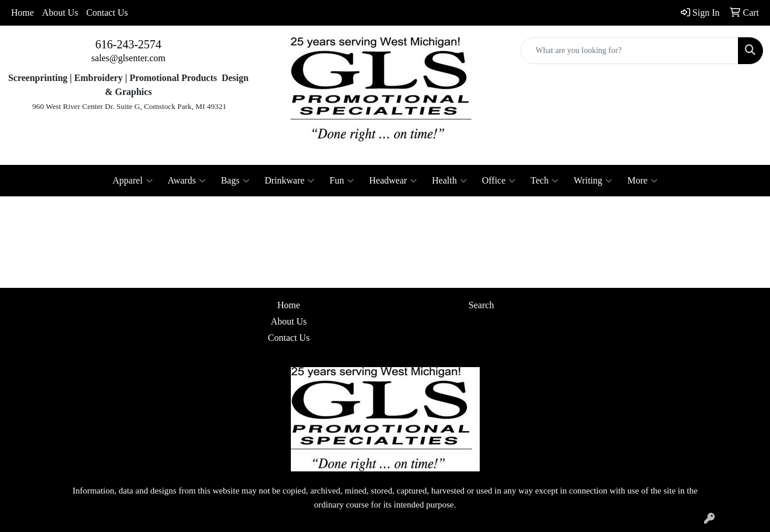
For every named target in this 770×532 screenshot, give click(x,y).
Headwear (393, 181)
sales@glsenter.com (129, 58)
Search (481, 305)
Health (449, 181)
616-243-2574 (129, 44)
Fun (342, 181)
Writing (593, 181)
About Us (60, 13)
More (642, 181)
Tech (544, 181)
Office (499, 181)
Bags (235, 181)
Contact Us (107, 13)
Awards (187, 181)
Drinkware (289, 181)
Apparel (133, 181)
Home (22, 13)
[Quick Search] (630, 51)
